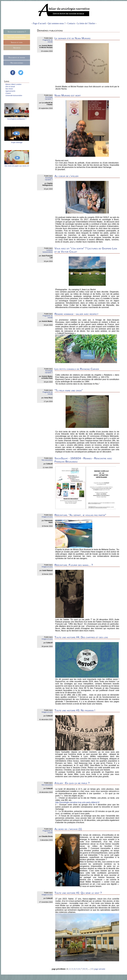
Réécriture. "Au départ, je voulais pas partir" (80, 515)
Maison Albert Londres (13, 84)
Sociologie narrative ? (17, 32)
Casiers (8, 93)
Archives (17, 48)
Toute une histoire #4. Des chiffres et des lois (81, 637)
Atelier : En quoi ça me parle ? (72, 783)
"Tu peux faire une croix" (69, 390)
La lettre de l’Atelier (86, 23)
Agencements (10, 91)
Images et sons (17, 42)
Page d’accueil (39, 23)
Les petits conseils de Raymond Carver (77, 369)
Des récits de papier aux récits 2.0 (17, 166)
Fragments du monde (17, 57)
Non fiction (9, 89)
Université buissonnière (14, 95)
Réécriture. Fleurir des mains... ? (74, 565)
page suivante (100, 969)
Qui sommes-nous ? (57, 23)
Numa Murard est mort (68, 95)
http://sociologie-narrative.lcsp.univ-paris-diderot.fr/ (77, 802)
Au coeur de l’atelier (66, 176)
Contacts (71, 23)
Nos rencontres (17, 63)
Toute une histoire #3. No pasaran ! (75, 710)
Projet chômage (17, 142)
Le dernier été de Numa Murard (72, 38)
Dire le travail (10, 87)
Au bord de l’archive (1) (68, 829)
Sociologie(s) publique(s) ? (17, 119)
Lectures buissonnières (17, 37)
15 (92, 969)
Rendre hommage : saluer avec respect (76, 314)
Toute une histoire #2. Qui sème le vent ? (78, 893)
